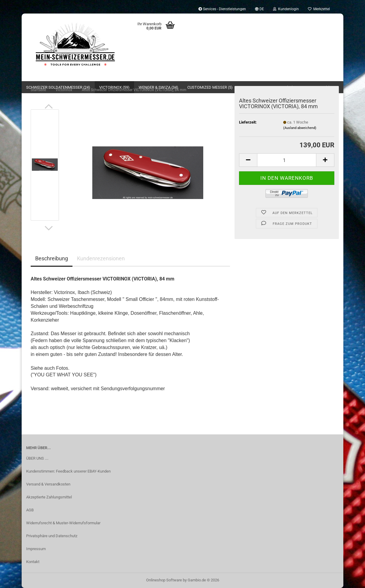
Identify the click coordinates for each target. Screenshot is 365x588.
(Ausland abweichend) (300, 128)
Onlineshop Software (164, 580)
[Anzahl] (287, 160)
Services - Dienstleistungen (222, 9)
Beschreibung (52, 258)
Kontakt (33, 562)
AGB (30, 510)
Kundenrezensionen (101, 258)
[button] (259, 9)
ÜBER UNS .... (37, 458)
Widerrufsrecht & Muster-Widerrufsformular (63, 523)
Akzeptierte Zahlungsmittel (49, 497)
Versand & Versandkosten (48, 484)
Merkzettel (319, 9)
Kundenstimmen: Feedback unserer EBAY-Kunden (68, 471)
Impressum (36, 549)
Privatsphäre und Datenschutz (52, 536)
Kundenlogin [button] (286, 9)
